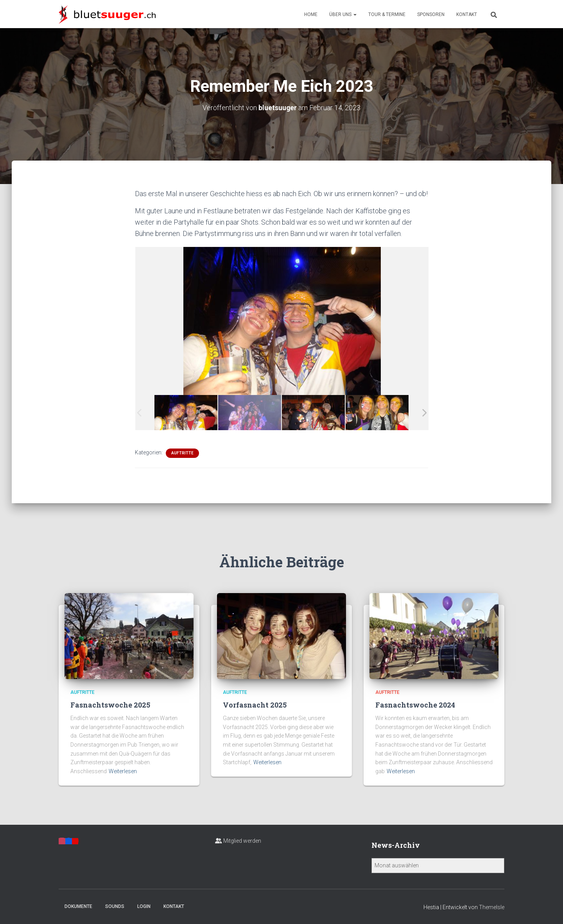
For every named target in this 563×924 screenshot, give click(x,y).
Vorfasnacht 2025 (255, 704)
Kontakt (467, 14)
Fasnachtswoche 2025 (110, 704)
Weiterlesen (123, 771)
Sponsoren (431, 14)
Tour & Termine (387, 14)
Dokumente (78, 906)
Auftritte (182, 453)
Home (311, 14)
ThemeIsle (492, 907)
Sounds (115, 906)
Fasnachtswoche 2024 (415, 704)
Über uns (343, 14)
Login (144, 906)
